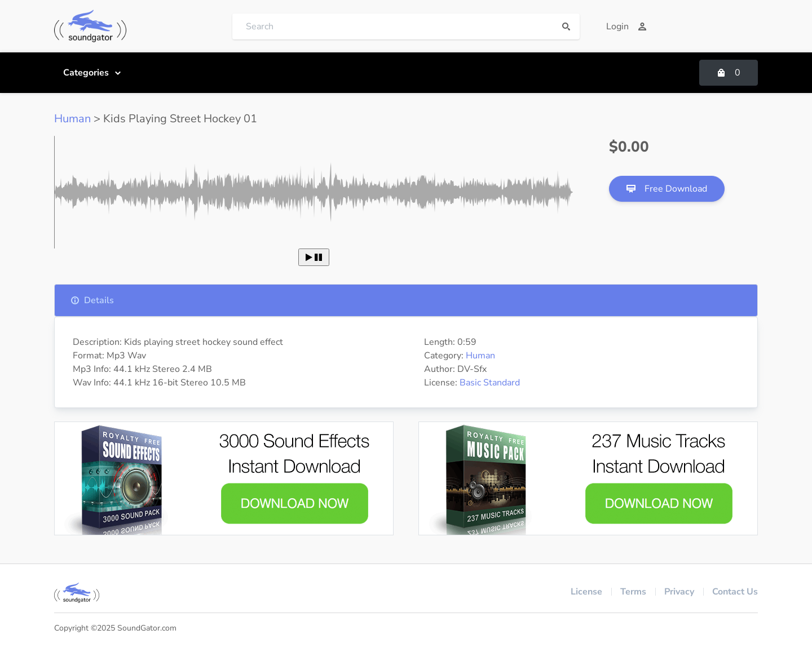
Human (72, 119)
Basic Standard (490, 383)
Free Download (667, 189)
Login (626, 26)
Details (92, 300)
